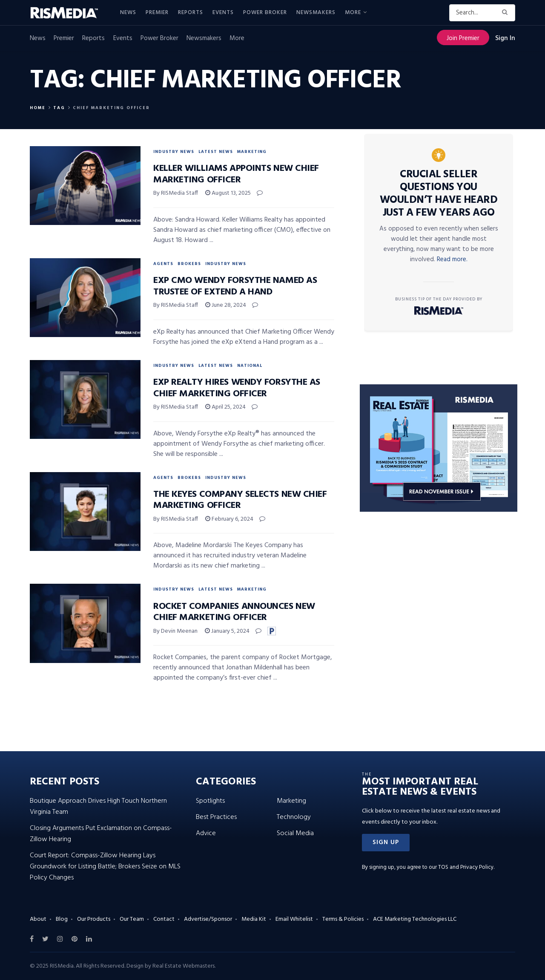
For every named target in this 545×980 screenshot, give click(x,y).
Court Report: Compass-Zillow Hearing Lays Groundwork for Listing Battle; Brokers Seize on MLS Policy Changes (105, 867)
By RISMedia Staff (176, 193)
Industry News (174, 152)
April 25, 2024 (225, 407)
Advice (206, 833)
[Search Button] (506, 13)
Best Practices (216, 817)
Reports (191, 13)
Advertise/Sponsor (208, 919)
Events (223, 13)
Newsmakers (316, 13)
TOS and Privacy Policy (466, 867)
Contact (164, 919)
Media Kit (254, 919)
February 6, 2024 (229, 519)
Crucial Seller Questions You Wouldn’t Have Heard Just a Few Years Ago (439, 194)
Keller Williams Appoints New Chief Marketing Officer (236, 174)
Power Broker (265, 13)
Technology (294, 817)
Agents (163, 264)
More (353, 13)
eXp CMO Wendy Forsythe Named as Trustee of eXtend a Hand (235, 286)
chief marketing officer (111, 108)
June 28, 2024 (226, 305)
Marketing (252, 152)
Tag (59, 108)
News (128, 13)
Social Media (295, 833)
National (250, 366)
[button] (386, 843)
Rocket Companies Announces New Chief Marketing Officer (234, 612)
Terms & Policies (343, 919)
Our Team (132, 919)
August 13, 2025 (228, 193)
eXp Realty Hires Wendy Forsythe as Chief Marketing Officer (237, 388)
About (38, 919)
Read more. (452, 259)
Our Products (94, 919)
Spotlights (210, 801)
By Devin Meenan (175, 631)
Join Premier (463, 38)
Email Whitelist (294, 919)
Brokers (189, 264)
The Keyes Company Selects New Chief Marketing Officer (240, 500)
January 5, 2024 (227, 631)
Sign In (505, 38)
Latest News (216, 152)
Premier (157, 13)
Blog (62, 919)
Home (38, 108)
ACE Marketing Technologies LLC (415, 919)
